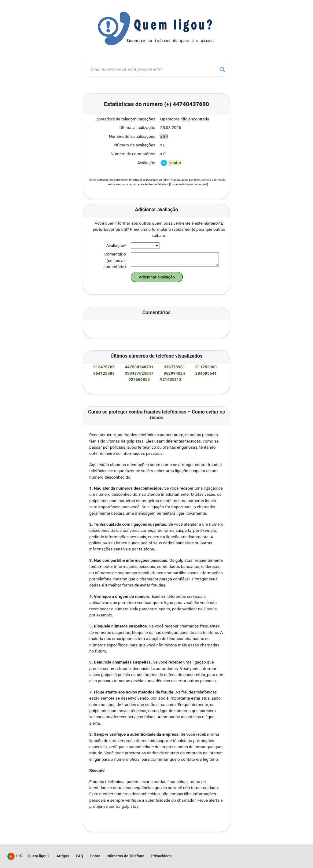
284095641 (206, 373)
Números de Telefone (126, 856)
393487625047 (140, 373)
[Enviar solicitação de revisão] (188, 184)
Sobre (95, 856)
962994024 (175, 373)
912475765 (104, 367)
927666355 (140, 379)
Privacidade (161, 856)
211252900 (206, 367)
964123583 (104, 373)
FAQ (80, 856)
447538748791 (140, 367)
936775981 (175, 367)
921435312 (171, 379)
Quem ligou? (39, 856)
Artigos (63, 856)
